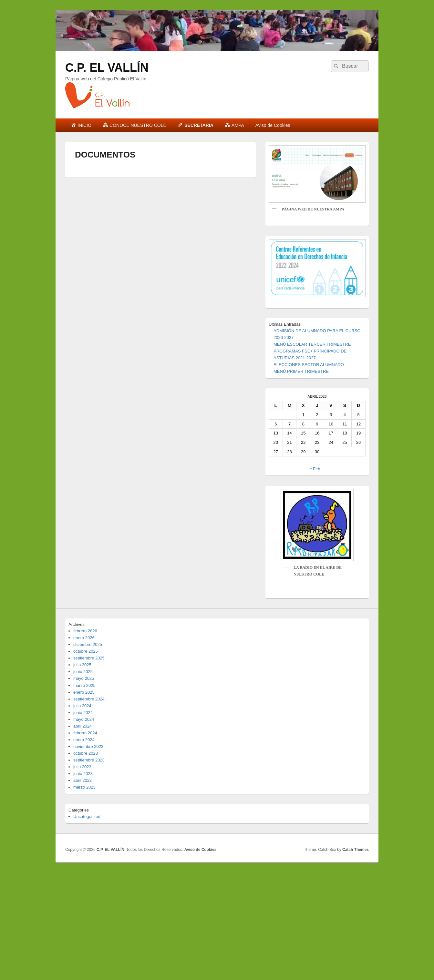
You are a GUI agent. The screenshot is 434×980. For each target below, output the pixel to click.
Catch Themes (356, 850)
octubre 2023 (86, 753)
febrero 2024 (85, 733)
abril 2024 (83, 726)
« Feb (315, 469)
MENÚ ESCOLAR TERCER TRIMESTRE (312, 344)
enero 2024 (84, 740)
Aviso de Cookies (273, 125)
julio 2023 (82, 767)
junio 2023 (83, 774)
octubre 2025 (86, 651)
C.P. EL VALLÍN (107, 68)
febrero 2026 (85, 631)
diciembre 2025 (88, 644)
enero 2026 (84, 638)
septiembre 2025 (89, 658)
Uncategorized (87, 817)
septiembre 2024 (89, 699)
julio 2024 (82, 706)
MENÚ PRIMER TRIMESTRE (301, 371)
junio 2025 (83, 672)
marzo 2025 (84, 685)
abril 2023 (83, 780)
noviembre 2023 (88, 746)
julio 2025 (82, 665)
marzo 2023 (84, 787)
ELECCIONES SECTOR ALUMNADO (309, 365)
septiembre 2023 (89, 760)
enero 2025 (84, 692)
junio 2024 (83, 713)
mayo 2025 (84, 678)
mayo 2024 (84, 719)
